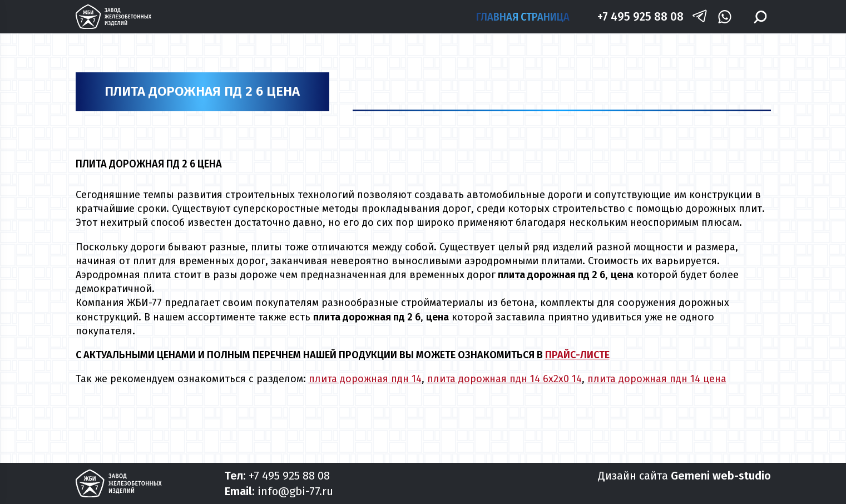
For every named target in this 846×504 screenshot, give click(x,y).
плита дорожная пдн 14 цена (657, 379)
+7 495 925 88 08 (640, 16)
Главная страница (523, 17)
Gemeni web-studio (721, 476)
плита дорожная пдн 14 (365, 379)
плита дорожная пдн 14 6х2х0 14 (504, 379)
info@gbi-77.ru (295, 491)
